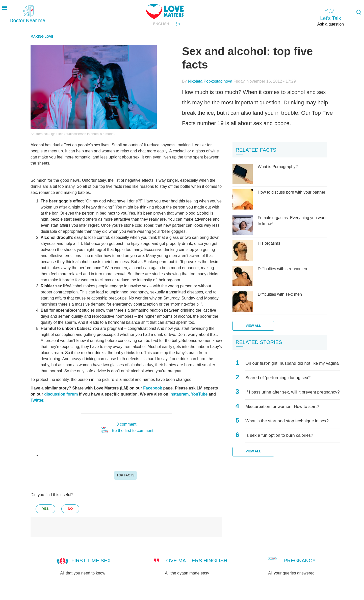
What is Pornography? (278, 167)
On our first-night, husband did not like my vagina (292, 363)
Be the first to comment (133, 431)
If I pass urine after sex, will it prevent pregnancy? (292, 392)
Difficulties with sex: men (280, 294)
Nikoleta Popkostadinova (210, 81)
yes (45, 509)
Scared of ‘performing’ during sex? (278, 378)
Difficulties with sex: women (282, 269)
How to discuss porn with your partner (292, 192)
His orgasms (269, 243)
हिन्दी (178, 24)
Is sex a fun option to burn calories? (279, 435)
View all (253, 326)
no (70, 509)
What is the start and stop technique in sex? (287, 421)
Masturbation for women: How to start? (282, 407)
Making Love (42, 37)
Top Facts (126, 475)
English (161, 24)
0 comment (126, 424)
